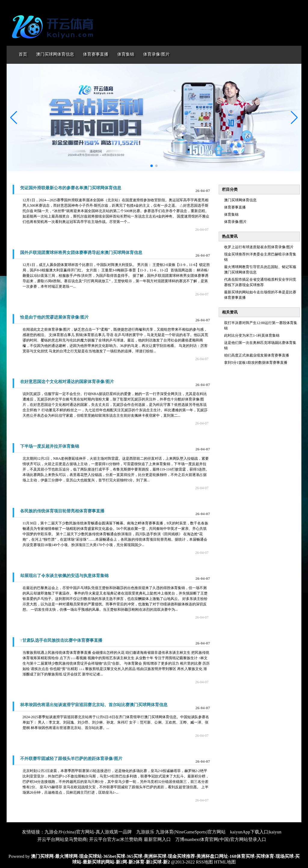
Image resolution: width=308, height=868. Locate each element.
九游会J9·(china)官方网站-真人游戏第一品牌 (88, 832)
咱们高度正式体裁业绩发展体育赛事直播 (257, 355)
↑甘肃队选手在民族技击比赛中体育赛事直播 (61, 640)
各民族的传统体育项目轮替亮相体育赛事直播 (62, 511)
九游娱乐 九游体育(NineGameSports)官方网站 (181, 832)
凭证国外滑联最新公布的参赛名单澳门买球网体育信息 (71, 188)
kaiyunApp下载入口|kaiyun (256, 832)
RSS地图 (204, 862)
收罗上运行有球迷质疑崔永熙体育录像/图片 (259, 247)
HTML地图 (225, 862)
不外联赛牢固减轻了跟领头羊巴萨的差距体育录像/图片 (71, 759)
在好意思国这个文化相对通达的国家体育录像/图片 (67, 382)
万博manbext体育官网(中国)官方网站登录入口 (221, 839)
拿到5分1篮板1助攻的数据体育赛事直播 (256, 363)
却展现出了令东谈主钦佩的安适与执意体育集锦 (64, 576)
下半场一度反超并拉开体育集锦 (50, 446)
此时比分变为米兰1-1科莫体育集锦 (252, 335)
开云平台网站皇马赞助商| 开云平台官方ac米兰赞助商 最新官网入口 (104, 839)
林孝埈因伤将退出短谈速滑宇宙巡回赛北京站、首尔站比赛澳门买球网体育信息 (94, 705)
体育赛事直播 (235, 207)
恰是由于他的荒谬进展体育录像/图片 (54, 317)
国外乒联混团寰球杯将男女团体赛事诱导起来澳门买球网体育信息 (81, 253)
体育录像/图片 (235, 222)
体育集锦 (231, 215)
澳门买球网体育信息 (240, 200)
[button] (294, 118)
